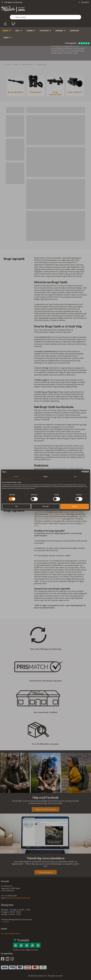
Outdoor (44, 31)
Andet (6, 37)
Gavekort (75, 31)
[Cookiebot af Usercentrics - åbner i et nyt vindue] (79, 472)
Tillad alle (75, 507)
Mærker (59, 31)
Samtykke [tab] (16, 477)
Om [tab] (75, 477)
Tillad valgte (45, 507)
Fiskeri (30, 31)
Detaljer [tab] (45, 477)
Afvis (16, 507)
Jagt (17, 31)
